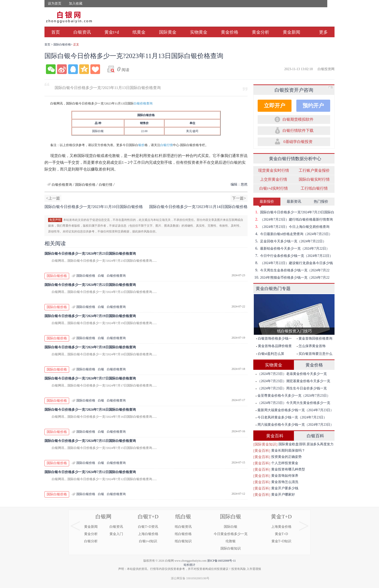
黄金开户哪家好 (283, 495)
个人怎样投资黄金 (285, 463)
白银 (101, 276)
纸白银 (183, 517)
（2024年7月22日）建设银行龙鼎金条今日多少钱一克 (293, 263)
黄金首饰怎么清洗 (285, 482)
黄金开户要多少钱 (285, 488)
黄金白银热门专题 (273, 289)
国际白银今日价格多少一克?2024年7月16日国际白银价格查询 (90, 410)
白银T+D (148, 517)
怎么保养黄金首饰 (311, 346)
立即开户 (275, 106)
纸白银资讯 (183, 527)
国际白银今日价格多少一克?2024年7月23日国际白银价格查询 (90, 254)
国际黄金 (168, 32)
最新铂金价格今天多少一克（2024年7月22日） (291, 248)
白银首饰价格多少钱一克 (273, 339)
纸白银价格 (183, 534)
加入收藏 (76, 4)
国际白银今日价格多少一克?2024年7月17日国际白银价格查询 (90, 378)
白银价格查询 (143, 103)
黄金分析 (261, 32)
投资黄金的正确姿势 (286, 457)
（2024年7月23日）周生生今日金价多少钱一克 (291, 388)
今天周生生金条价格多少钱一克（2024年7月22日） (291, 270)
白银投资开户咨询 (294, 90)
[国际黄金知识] (265, 444)
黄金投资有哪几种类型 (288, 469)
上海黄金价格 (281, 527)
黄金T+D (281, 517)
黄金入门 (116, 534)
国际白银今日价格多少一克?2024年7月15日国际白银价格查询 (90, 441)
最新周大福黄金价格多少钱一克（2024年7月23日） (295, 410)
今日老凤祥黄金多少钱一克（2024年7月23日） (291, 417)
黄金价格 (230, 32)
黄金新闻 (292, 32)
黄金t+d (112, 32)
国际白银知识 (231, 548)
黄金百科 (275, 436)
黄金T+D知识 (281, 541)
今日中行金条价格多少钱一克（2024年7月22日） (293, 256)
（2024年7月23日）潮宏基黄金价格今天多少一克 (293, 381)
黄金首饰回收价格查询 (315, 339)
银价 (141, 145)
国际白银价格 (62, 45)
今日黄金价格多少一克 (231, 534)
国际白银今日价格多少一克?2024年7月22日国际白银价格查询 (90, 285)
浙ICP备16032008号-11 (221, 561)
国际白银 (231, 517)
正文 (76, 45)
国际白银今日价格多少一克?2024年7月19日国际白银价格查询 (90, 316)
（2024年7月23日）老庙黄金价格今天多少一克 (291, 374)
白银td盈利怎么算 (270, 354)
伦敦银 (231, 541)
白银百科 (315, 436)
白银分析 (91, 541)
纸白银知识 (183, 541)
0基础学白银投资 (298, 142)
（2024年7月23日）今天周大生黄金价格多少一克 (293, 403)
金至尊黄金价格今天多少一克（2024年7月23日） (293, 396)
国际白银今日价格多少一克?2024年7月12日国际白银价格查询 (90, 472)
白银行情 (167, 145)
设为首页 (55, 4)
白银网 (103, 517)
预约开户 (313, 106)
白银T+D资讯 (148, 527)
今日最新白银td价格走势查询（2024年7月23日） (293, 234)
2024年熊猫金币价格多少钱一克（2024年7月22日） (291, 277)
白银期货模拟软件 (298, 119)
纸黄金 (139, 32)
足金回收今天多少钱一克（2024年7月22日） (290, 241)
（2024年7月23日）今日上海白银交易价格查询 (291, 227)
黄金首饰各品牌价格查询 (273, 347)
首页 (56, 32)
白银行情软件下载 (298, 130)
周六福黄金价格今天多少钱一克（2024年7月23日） (295, 425)
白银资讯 (82, 32)
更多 (323, 32)
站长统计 (189, 565)
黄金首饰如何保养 (285, 476)
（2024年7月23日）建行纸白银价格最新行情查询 (293, 219)
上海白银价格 (148, 534)
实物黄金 (199, 32)
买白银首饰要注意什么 (315, 354)
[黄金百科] (262, 451)
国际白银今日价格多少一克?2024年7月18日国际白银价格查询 (90, 347)
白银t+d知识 (148, 541)
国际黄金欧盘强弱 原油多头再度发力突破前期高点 (306, 445)
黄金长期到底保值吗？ (288, 450)
